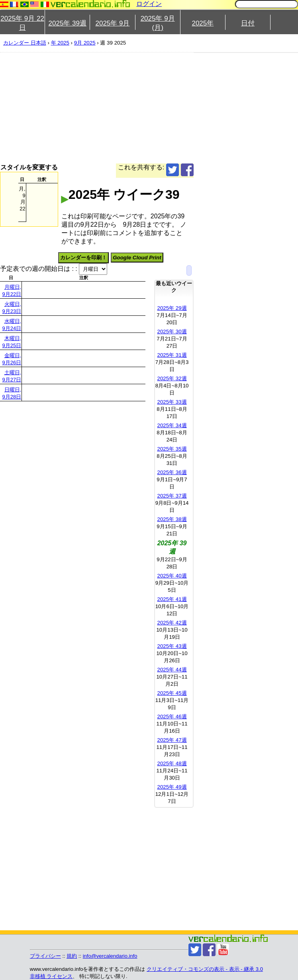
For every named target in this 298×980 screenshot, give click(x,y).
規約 (72, 956)
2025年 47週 (172, 740)
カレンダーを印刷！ (83, 258)
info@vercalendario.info (110, 956)
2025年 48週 (172, 763)
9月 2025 (85, 43)
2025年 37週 (172, 496)
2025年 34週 (172, 425)
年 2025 (60, 43)
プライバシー (45, 956)
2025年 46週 (172, 717)
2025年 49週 (172, 787)
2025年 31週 (172, 355)
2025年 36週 (172, 472)
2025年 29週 (172, 308)
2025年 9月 (112, 23)
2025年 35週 (172, 449)
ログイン (149, 4)
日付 (248, 23)
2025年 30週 (172, 332)
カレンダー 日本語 (25, 43)
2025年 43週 (172, 646)
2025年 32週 (172, 378)
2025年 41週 (172, 599)
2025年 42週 (172, 623)
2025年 (203, 23)
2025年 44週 (172, 670)
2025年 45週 (172, 693)
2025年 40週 (172, 576)
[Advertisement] (133, 108)
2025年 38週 (172, 519)
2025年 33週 (172, 402)
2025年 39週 (68, 23)
